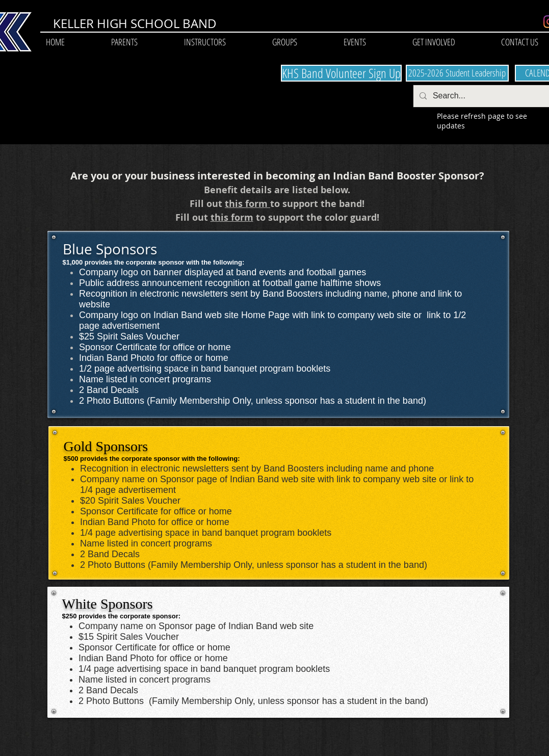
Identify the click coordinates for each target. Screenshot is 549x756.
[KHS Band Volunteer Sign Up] (341, 73)
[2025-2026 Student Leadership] (457, 73)
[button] (125, 42)
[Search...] (490, 96)
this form (247, 204)
